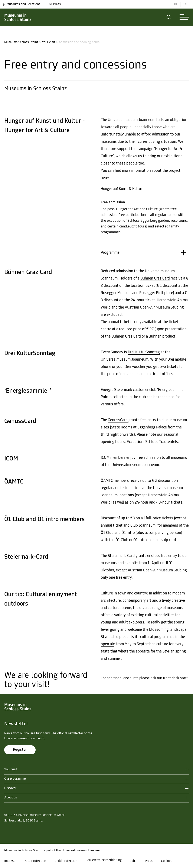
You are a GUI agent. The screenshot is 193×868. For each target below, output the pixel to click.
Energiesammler (171, 390)
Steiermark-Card (121, 556)
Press (55, 4)
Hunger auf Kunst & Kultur (121, 189)
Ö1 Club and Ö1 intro (118, 533)
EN (185, 4)
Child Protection (66, 861)
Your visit (49, 42)
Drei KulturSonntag (144, 352)
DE (176, 4)
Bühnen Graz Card (155, 279)
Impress (10, 861)
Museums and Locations (21, 4)
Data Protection (35, 861)
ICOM (105, 458)
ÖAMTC (107, 481)
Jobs (133, 861)
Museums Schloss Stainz (21, 42)
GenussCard (118, 420)
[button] (169, 17)
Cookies (167, 861)
